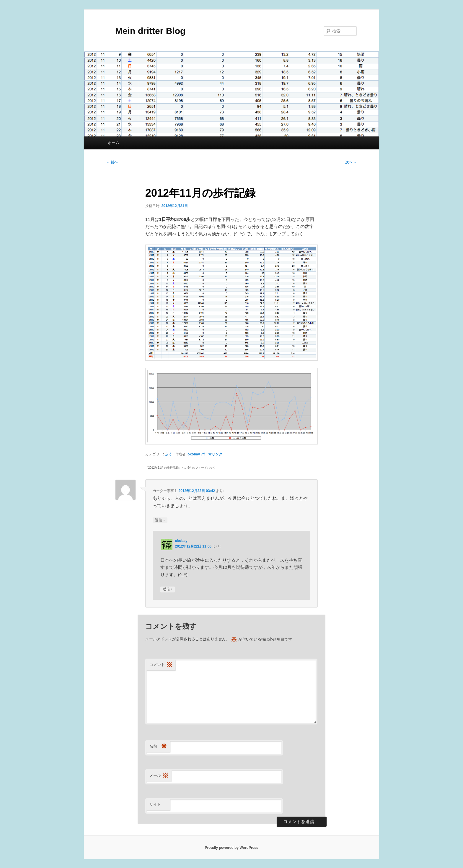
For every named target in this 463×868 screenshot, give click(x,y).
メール (159, 776)
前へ (112, 162)
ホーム (114, 143)
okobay (194, 454)
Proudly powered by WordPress (231, 848)
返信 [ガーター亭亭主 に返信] (160, 520)
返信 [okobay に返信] (168, 589)
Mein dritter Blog (146, 31)
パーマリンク (212, 454)
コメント (161, 665)
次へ (351, 162)
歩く (169, 454)
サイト (155, 804)
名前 (158, 746)
